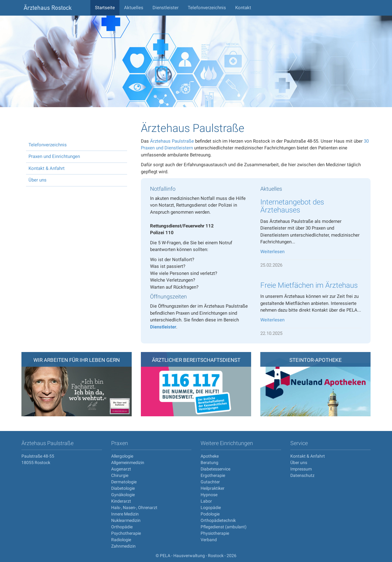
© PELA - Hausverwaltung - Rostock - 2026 (196, 556)
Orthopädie (122, 527)
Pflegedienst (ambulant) (224, 527)
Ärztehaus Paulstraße (172, 141)
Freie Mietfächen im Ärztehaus (309, 285)
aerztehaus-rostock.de (54, 8)
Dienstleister (166, 8)
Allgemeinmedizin (128, 463)
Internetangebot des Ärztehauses (292, 206)
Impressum (301, 469)
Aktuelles (134, 8)
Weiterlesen (272, 252)
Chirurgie (120, 475)
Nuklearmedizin (126, 520)
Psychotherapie (126, 533)
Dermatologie (124, 482)
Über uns (38, 180)
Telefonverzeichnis (207, 8)
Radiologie (121, 540)
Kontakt (243, 8)
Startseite (105, 8)
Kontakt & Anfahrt (47, 168)
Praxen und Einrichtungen (54, 156)
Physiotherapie (215, 533)
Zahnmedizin (123, 546)
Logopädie (211, 508)
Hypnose (209, 495)
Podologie (210, 514)
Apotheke (210, 456)
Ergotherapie (213, 475)
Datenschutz (302, 475)
